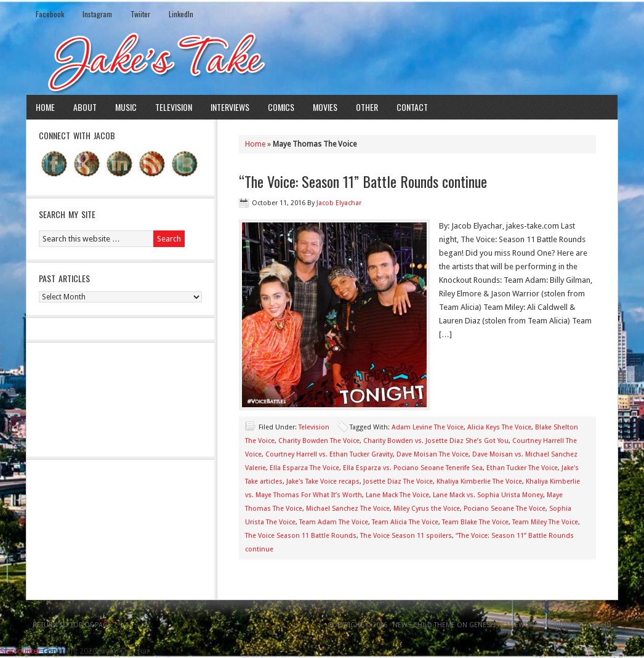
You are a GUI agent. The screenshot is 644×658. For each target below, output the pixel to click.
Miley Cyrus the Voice (427, 509)
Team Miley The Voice (545, 522)
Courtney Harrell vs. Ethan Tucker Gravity (329, 454)
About (85, 107)
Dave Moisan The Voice (433, 454)
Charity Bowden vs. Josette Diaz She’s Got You (436, 441)
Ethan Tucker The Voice (522, 468)
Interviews (230, 107)
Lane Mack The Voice (397, 495)
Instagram (97, 14)
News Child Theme (424, 625)
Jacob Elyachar (339, 203)
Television (174, 107)
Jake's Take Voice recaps (323, 481)
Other (367, 107)
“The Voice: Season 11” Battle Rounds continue (363, 181)
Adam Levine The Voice (428, 427)
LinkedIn (181, 14)
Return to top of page (72, 625)
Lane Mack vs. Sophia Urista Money (488, 495)
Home (45, 107)
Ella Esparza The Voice (304, 468)
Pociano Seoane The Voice (505, 509)
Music (126, 107)
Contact (412, 107)
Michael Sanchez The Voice (348, 509)
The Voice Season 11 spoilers (406, 536)
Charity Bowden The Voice (319, 441)
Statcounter (20, 651)
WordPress (564, 625)
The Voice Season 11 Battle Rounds (301, 536)
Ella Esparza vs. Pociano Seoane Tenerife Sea (413, 468)
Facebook (50, 14)
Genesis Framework (504, 625)
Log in (600, 625)
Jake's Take (322, 61)
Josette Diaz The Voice (398, 481)
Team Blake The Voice (475, 522)
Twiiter (140, 14)
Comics (281, 107)
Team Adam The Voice (334, 522)
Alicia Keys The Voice (499, 427)
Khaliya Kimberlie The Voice (479, 481)
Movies (325, 107)
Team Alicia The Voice (405, 522)
